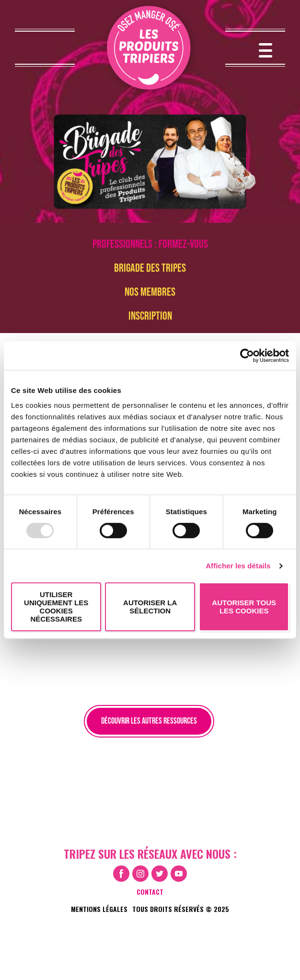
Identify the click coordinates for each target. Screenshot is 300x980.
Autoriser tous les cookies (244, 607)
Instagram (140, 874)
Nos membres (150, 292)
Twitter (160, 874)
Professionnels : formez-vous (150, 244)
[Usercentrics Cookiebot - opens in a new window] (247, 356)
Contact (150, 892)
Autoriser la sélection (150, 607)
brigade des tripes (150, 268)
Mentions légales (99, 909)
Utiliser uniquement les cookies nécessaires (56, 607)
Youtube (179, 874)
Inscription (150, 316)
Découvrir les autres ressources (149, 721)
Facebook (121, 874)
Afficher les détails (238, 566)
